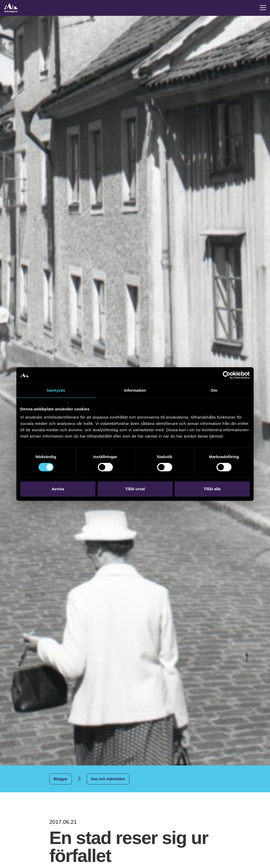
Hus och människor (108, 779)
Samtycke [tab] (56, 390)
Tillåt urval (135, 489)
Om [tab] (214, 390)
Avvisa (58, 489)
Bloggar (61, 779)
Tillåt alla (212, 489)
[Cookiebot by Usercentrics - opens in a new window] (227, 375)
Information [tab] (135, 390)
